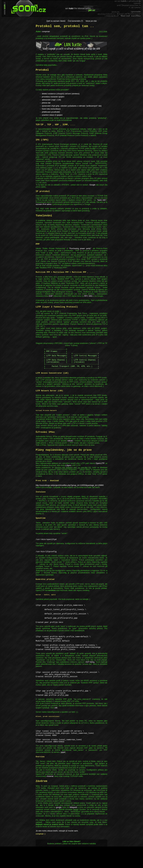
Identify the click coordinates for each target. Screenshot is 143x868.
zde (56, 726)
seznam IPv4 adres (44, 204)
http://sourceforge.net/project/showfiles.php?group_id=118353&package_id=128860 (70, 490)
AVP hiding (90, 677)
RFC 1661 (88, 296)
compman (46, 32)
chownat (50, 798)
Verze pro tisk (91, 21)
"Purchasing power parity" (80, 249)
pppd (63, 774)
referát (70, 445)
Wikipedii (73, 829)
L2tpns (68, 470)
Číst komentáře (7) (75, 21)
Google (92, 185)
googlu (59, 829)
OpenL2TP (100, 468)
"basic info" (102, 200)
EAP (51, 296)
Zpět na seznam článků (56, 21)
